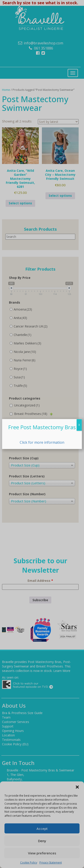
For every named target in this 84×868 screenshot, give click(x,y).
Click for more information (42, 442)
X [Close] (79, 425)
